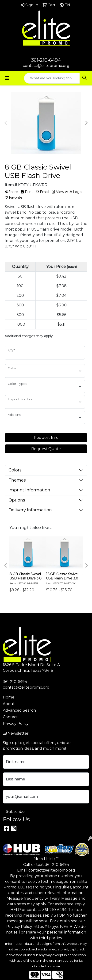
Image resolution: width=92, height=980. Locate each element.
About (9, 704)
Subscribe (15, 812)
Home (9, 697)
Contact (10, 717)
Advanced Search (19, 710)
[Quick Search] (52, 78)
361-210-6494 (46, 60)
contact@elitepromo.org (46, 66)
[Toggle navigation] (7, 78)
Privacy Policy (16, 723)
